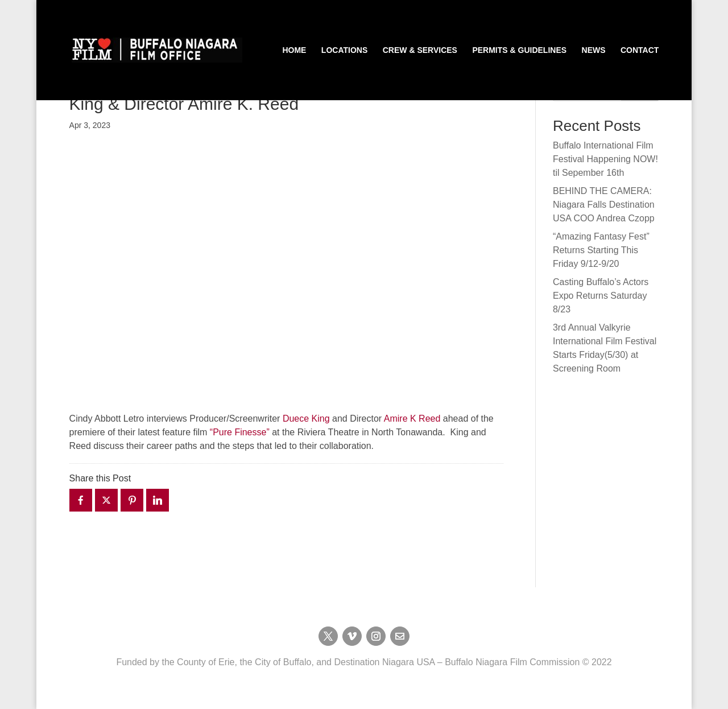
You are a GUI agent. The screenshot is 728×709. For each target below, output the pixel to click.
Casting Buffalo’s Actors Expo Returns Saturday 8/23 (601, 296)
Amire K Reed (412, 419)
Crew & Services (420, 50)
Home (294, 50)
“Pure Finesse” (240, 432)
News (594, 50)
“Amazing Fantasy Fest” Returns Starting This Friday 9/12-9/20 (601, 250)
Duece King (306, 419)
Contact (640, 50)
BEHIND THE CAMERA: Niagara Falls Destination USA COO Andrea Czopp (604, 205)
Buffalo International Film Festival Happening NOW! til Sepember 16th (605, 159)
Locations (344, 50)
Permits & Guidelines (519, 50)
